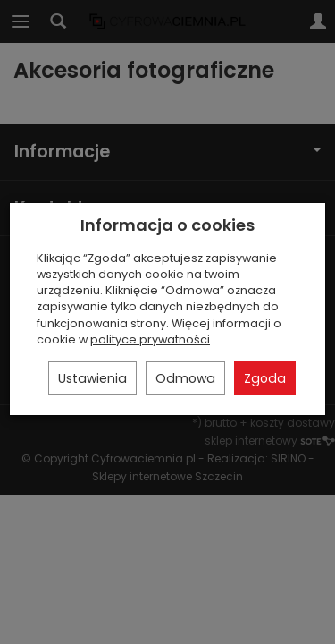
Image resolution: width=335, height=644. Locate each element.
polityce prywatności (150, 339)
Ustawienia (92, 378)
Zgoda (265, 378)
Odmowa (185, 378)
